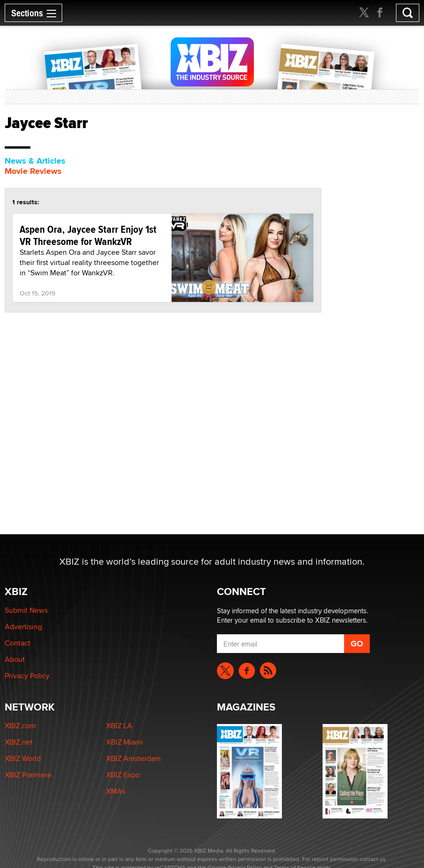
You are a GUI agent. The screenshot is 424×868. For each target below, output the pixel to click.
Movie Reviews (33, 171)
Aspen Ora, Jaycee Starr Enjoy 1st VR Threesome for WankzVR (88, 235)
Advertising (23, 627)
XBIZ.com (20, 726)
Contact (18, 643)
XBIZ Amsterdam (133, 758)
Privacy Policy (27, 676)
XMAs (116, 791)
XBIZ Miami (125, 742)
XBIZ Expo (123, 775)
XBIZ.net (19, 742)
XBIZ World (23, 758)
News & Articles (35, 161)
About (15, 659)
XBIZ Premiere (28, 775)
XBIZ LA (119, 726)
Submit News (26, 610)
